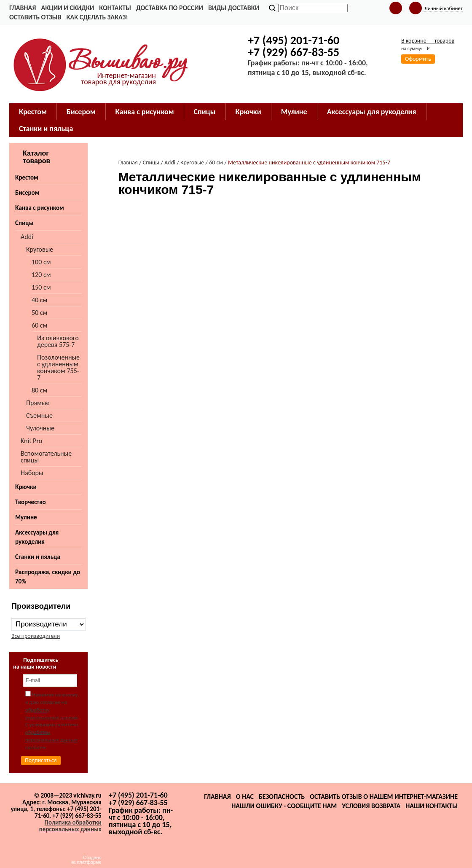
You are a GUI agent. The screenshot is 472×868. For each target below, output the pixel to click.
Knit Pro (31, 441)
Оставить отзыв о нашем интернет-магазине (384, 797)
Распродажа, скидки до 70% (48, 577)
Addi (27, 237)
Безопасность (282, 797)
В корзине (428, 41)
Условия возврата (371, 806)
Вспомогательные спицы (46, 457)
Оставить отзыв (35, 17)
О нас (245, 797)
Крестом (33, 112)
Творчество (31, 502)
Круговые (40, 249)
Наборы (32, 473)
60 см (39, 325)
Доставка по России (170, 8)
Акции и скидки (67, 8)
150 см (41, 287)
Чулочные (40, 428)
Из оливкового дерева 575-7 (58, 341)
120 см (41, 275)
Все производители (36, 636)
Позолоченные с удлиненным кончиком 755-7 (58, 367)
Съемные (39, 415)
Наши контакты (432, 806)
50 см (39, 313)
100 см (41, 262)
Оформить (418, 59)
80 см (39, 390)
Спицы (205, 112)
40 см (39, 300)
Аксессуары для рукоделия (372, 112)
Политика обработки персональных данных (70, 826)
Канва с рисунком (145, 112)
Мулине (294, 112)
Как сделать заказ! (97, 17)
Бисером (81, 112)
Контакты (115, 8)
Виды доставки (234, 8)
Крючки (248, 112)
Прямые (38, 403)
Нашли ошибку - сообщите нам (284, 806)
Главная (23, 8)
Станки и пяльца (46, 129)
